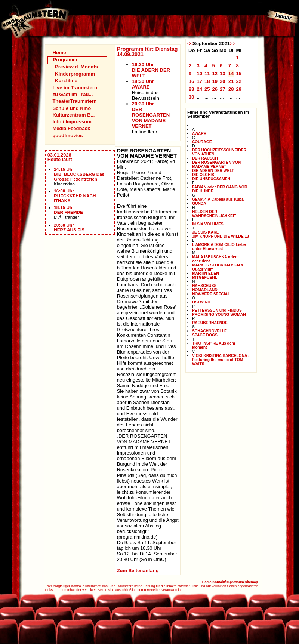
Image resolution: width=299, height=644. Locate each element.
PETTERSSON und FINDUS (217, 310)
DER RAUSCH (205, 158)
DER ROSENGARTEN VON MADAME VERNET (216, 164)
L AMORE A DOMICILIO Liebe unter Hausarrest (219, 247)
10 (199, 73)
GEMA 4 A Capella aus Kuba (218, 199)
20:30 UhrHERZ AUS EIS (69, 227)
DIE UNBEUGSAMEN (211, 179)
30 (192, 97)
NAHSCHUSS (204, 286)
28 (231, 89)
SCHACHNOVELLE (209, 331)
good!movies (67, 135)
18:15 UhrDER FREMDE (68, 210)
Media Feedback (71, 128)
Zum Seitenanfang (138, 571)
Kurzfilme (66, 81)
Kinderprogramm (75, 74)
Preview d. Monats (76, 67)
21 (231, 81)
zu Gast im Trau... (73, 94)
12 (215, 73)
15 (239, 73)
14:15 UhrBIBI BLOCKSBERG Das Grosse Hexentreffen (79, 174)
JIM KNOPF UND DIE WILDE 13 (221, 236)
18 (207, 81)
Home (59, 53)
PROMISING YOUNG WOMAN (219, 315)
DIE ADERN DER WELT (213, 171)
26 (215, 89)
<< (190, 44)
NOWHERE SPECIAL (211, 294)
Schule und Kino (72, 108)
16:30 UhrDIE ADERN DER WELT (151, 70)
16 (192, 81)
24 (199, 89)
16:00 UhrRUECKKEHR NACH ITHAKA (75, 196)
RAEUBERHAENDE (210, 323)
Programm (65, 60)
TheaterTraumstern (74, 101)
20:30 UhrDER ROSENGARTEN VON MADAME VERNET (151, 115)
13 (223, 73)
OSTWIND (201, 302)
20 (223, 81)
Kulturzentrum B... (73, 115)
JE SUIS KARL (205, 232)
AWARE (199, 134)
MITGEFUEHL (205, 278)
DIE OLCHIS (203, 175)
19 (215, 81)
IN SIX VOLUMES (208, 224)
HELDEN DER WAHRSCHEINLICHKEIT (214, 214)
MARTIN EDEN (206, 273)
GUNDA (199, 204)
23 (192, 89)
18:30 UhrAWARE (143, 84)
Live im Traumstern (75, 88)
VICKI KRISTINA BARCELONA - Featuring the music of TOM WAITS (221, 360)
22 (239, 81)
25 (207, 89)
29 (239, 89)
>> (233, 44)
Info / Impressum (72, 122)
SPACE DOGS (205, 335)
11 (207, 73)
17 (199, 81)
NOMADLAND (205, 290)
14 (231, 73)
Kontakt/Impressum (228, 582)
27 (223, 89)
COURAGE (202, 142)
